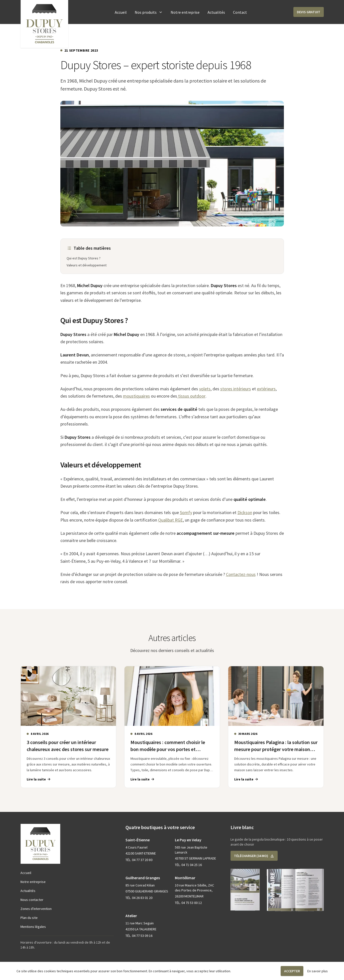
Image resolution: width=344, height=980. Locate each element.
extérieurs (266, 389)
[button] (309, 12)
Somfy (186, 512)
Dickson (245, 512)
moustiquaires (136, 396)
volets (205, 389)
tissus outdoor (191, 396)
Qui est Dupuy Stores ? (84, 258)
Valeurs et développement (87, 265)
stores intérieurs (236, 389)
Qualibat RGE (171, 520)
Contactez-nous (241, 574)
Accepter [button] (292, 971)
